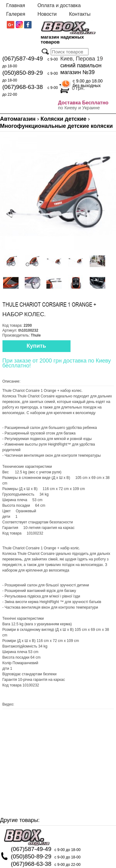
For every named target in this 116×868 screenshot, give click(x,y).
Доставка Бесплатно (83, 103)
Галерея (16, 14)
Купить (36, 346)
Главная (16, 5)
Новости (47, 14)
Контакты (80, 14)
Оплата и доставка (59, 5)
